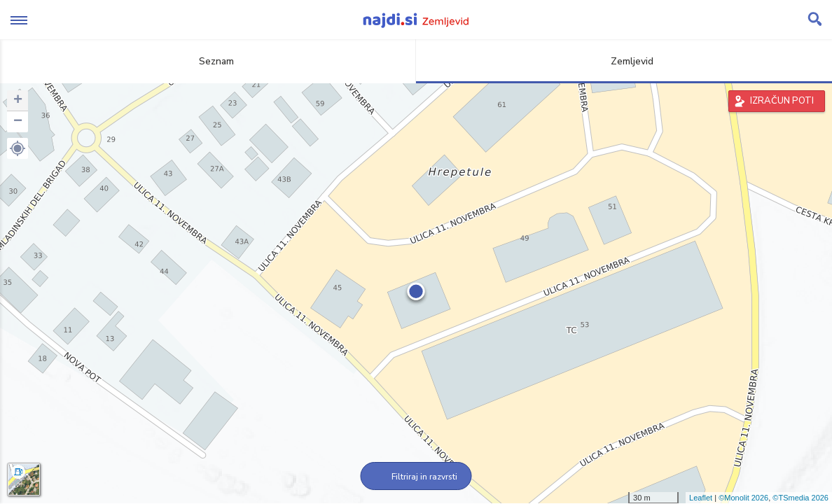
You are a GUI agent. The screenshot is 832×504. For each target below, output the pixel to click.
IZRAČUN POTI (782, 101)
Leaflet (701, 498)
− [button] (18, 122)
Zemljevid (624, 61)
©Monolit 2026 (743, 498)
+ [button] (18, 101)
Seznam (208, 61)
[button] (18, 148)
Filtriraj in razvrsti (416, 477)
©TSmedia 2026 (800, 498)
